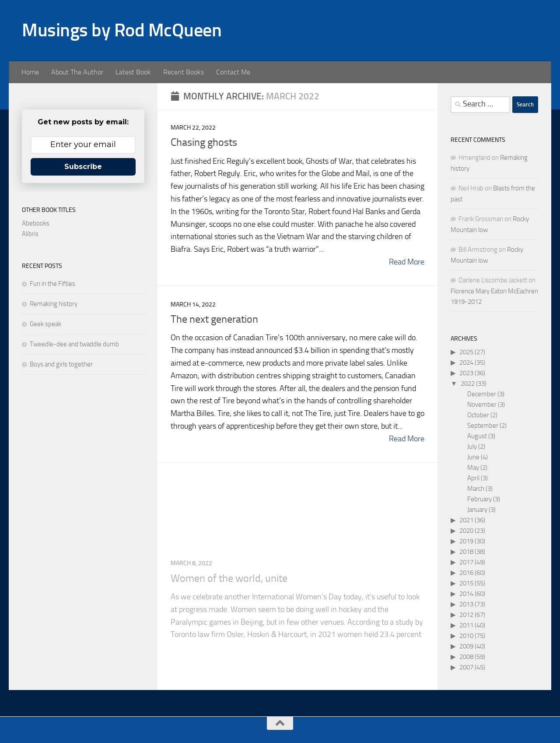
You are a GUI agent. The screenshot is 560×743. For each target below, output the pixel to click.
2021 (466, 520)
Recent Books (184, 72)
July (472, 447)
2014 (466, 594)
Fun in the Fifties (52, 284)
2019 (466, 541)
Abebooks (36, 223)
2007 (466, 667)
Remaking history (54, 304)
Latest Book (133, 72)
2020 (466, 531)
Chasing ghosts (204, 142)
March (476, 489)
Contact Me (233, 72)
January (477, 510)
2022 (468, 384)
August (477, 436)
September (483, 426)
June (473, 457)
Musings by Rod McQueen (122, 30)
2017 (466, 562)
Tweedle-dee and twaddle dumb (74, 344)
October (478, 415)
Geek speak (45, 324)
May (473, 468)
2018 (466, 552)
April (473, 478)
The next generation (214, 320)
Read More (407, 262)
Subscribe (83, 167)
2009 (466, 646)
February (479, 499)
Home (30, 72)
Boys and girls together (61, 364)
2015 (466, 583)
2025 (466, 352)
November (482, 405)
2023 (466, 373)
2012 (466, 615)
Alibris (30, 234)
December (482, 394)
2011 (466, 625)
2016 (466, 573)
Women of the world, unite (229, 626)
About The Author (77, 72)
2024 (466, 363)
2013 (466, 604)
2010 (466, 636)
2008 (466, 657)
